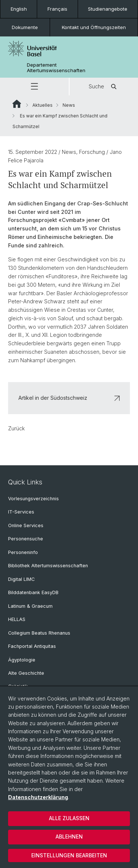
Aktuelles (43, 105)
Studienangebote (108, 9)
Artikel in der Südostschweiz (69, 398)
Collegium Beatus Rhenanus (39, 633)
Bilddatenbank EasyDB (33, 592)
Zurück (16, 428)
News (69, 105)
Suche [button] (104, 87)
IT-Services (21, 512)
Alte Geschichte (26, 673)
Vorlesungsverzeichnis (33, 499)
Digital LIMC (21, 579)
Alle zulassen (69, 818)
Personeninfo (23, 552)
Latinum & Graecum (30, 606)
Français (57, 9)
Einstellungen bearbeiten (69, 855)
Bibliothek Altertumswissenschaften (48, 566)
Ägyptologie (22, 660)
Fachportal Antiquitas (32, 646)
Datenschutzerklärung (38, 797)
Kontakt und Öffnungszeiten (94, 27)
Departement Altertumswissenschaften (56, 68)
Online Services (26, 525)
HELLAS (17, 619)
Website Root (17, 104)
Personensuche (26, 539)
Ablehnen (69, 837)
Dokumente (25, 27)
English (19, 9)
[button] (34, 87)
